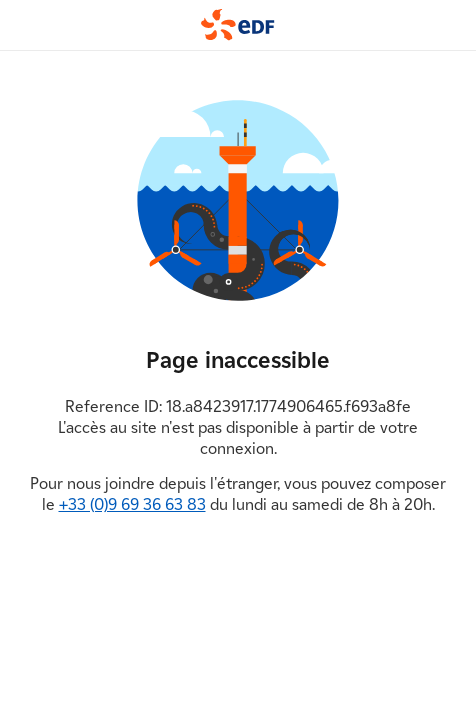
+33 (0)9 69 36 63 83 (132, 504)
